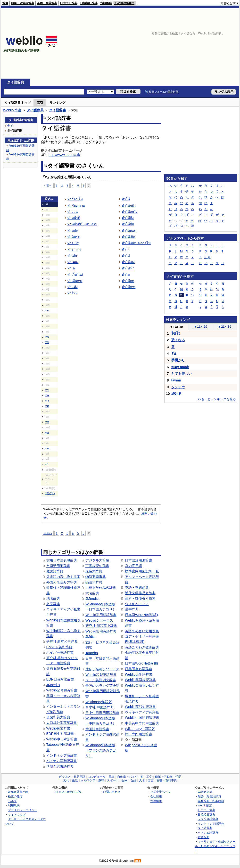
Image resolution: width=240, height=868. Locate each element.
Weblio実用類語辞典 (101, 615)
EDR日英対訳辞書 (60, 679)
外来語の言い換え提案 (63, 577)
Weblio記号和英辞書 (62, 690)
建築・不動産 (164, 777)
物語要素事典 (96, 577)
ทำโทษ (73, 293)
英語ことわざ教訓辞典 (142, 647)
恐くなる (178, 340)
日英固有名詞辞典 (139, 669)
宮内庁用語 (133, 566)
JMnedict (53, 685)
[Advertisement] (153, 43)
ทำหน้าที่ (74, 218)
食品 (133, 780)
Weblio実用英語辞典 (101, 631)
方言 (151, 780)
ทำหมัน (73, 231)
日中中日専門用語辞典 (102, 713)
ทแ (47, 448)
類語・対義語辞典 (23, 3)
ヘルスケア (88, 780)
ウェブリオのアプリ (68, 792)
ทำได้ (126, 256)
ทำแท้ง (73, 287)
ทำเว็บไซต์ (75, 275)
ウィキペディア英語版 (142, 712)
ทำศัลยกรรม (76, 206)
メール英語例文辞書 (101, 680)
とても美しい (182, 373)
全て (10, 126)
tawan (176, 380)
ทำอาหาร (74, 249)
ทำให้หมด (129, 231)
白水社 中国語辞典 (99, 707)
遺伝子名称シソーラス (102, 669)
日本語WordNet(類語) (141, 615)
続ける (176, 394)
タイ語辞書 (58, 110)
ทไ (47, 464)
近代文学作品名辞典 (140, 593)
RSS (138, 861)
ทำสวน (73, 212)
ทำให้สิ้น (128, 224)
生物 (124, 780)
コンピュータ (97, 777)
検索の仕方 (15, 796)
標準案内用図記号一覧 (142, 571)
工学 (149, 777)
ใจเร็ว (176, 333)
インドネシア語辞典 (211, 823)
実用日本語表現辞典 (62, 560)
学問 (178, 777)
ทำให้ (126, 199)
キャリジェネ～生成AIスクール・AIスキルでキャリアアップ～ (215, 846)
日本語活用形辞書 (139, 560)
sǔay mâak (180, 367)
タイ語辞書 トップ (18, 103)
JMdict (91, 637)
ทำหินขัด (74, 237)
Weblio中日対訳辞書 (62, 739)
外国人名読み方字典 (62, 582)
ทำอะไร (73, 243)
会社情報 (156, 796)
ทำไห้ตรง (129, 287)
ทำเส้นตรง (75, 281)
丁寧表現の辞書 (97, 566)
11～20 (201, 327)
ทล (47, 395)
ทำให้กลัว (129, 206)
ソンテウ (178, 387)
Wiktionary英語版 (99, 702)
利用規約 (14, 805)
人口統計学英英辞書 (62, 723)
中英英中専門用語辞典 (142, 723)
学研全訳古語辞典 (60, 766)
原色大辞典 (94, 571)
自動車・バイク (127, 777)
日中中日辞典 (69, 3)
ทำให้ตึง (128, 218)
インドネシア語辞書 (62, 755)
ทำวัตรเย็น (75, 199)
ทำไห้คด (128, 281)
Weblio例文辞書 (58, 728)
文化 (66, 780)
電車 (111, 777)
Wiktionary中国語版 (140, 729)
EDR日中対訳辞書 (60, 734)
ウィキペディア (137, 604)
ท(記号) (50, 493)
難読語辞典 (55, 571)
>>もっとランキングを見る (217, 399)
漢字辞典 (132, 609)
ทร (47, 390)
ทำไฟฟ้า (128, 268)
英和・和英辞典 (47, 3)
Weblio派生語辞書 (139, 674)
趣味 (101, 780)
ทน (47, 337)
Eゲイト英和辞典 (59, 647)
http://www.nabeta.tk (64, 155)
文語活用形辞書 (58, 566)
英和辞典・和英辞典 (211, 801)
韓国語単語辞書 (97, 729)
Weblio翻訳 (205, 805)
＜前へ (48, 185)
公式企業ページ (160, 792)
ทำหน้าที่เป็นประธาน (82, 224)
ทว (47, 401)
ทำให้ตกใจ (130, 212)
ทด (47, 310)
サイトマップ (17, 815)
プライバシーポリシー (23, 810)
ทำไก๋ (126, 249)
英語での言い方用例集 (142, 631)
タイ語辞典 (16, 82)
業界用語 (79, 777)
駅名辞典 (92, 593)
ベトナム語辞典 (208, 832)
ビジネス (65, 777)
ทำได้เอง (128, 262)
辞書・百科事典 (167, 780)
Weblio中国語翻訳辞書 (142, 718)
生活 (75, 780)
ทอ (47, 433)
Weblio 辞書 (12, 110)
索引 (40, 103)
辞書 (5, 3)
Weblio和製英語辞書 (101, 675)
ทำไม (126, 275)
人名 (142, 780)
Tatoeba (92, 653)
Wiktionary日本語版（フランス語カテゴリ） (101, 750)
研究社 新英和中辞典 (62, 641)
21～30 (225, 327)
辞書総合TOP (230, 3)
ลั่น (174, 354)
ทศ (47, 406)
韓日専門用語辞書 (139, 734)
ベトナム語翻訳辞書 (62, 761)
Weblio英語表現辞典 (141, 680)
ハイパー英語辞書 (60, 652)
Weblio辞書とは (18, 792)
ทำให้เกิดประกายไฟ (136, 243)
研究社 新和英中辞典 (101, 626)
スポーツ (113, 780)
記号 (207, 257)
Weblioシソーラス (99, 620)
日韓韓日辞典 (89, 3)
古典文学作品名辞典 (101, 588)
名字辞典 (53, 604)
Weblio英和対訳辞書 (141, 707)
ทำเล (71, 268)
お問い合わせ (112, 792)
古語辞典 (106, 3)
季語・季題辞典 (137, 587)
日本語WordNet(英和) (141, 663)
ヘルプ (12, 801)
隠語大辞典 (94, 582)
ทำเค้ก (72, 256)
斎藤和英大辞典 (58, 717)
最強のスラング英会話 (102, 686)
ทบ (47, 342)
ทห (47, 422)
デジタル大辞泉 (97, 560)
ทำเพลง (73, 262)
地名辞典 (53, 598)
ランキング (57, 103)
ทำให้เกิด (128, 237)
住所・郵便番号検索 (140, 598)
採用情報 (156, 801)
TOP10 (176, 327)
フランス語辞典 (208, 819)
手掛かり (178, 360)
